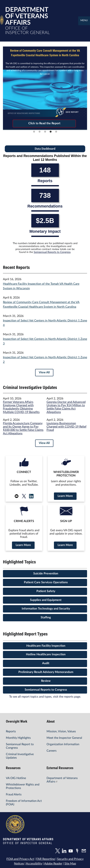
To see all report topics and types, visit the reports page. (45, 696)
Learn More (65, 496)
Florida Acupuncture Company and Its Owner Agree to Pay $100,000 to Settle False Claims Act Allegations (23, 428)
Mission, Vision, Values (61, 731)
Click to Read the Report (44, 123)
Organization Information (63, 744)
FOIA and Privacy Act (21, 858)
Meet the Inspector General (64, 738)
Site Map (70, 863)
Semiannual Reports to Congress (52, 252)
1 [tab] (34, 132)
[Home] (2, 22)
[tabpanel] (45, 88)
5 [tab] (56, 132)
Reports (11, 731)
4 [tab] (51, 132)
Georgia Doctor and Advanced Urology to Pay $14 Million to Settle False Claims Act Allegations (66, 407)
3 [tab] (45, 132)
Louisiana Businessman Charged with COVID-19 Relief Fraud (66, 427)
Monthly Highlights (18, 738)
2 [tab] (40, 132)
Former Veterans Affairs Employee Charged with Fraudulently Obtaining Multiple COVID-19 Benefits (21, 407)
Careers (51, 750)
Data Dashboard (45, 149)
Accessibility (34, 863)
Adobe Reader (53, 863)
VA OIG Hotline (16, 778)
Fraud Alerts (14, 794)
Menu (84, 21)
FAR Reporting (46, 858)
